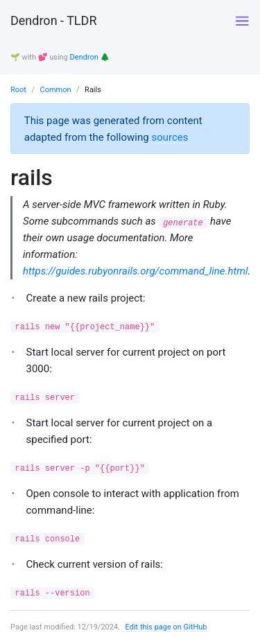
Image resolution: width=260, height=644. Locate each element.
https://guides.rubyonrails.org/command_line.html (135, 271)
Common (55, 90)
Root (18, 90)
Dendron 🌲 (90, 57)
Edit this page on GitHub (166, 627)
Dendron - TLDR (53, 20)
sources (170, 137)
